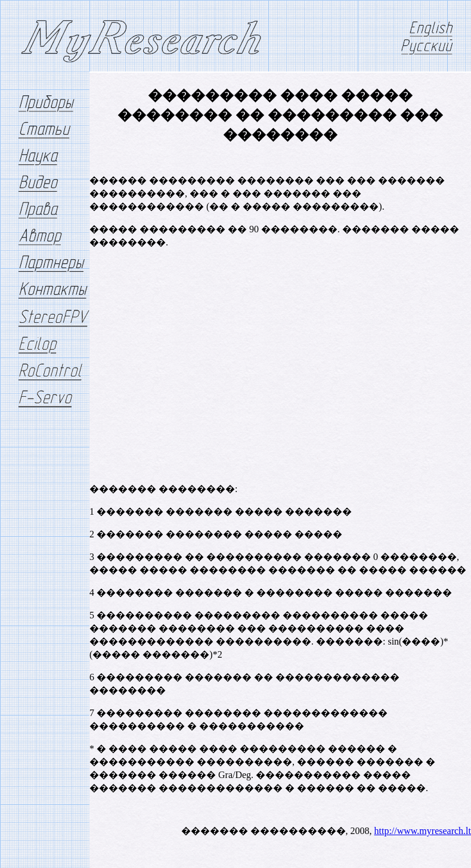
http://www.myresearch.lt (423, 831)
